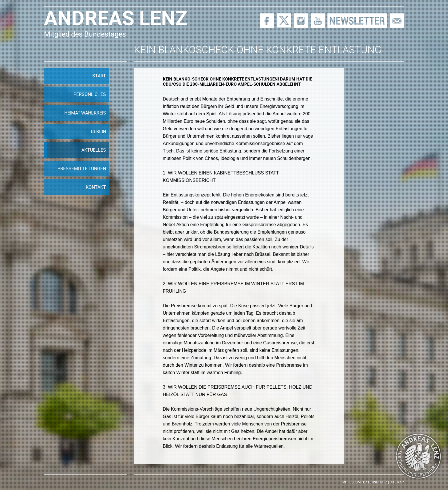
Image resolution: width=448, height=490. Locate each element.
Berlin (98, 131)
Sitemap (397, 482)
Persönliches (90, 94)
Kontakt (96, 187)
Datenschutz (375, 482)
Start (99, 76)
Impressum (351, 482)
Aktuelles (94, 150)
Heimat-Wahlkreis (85, 113)
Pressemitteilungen (82, 169)
